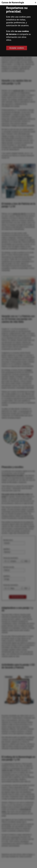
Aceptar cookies (17, 48)
